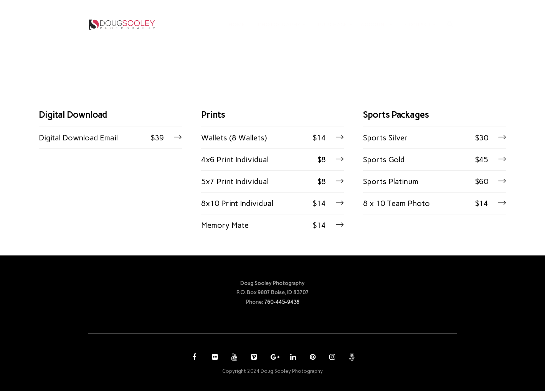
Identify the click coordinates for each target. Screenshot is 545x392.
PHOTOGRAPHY (279, 24)
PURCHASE (333, 24)
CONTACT (418, 24)
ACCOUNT (374, 24)
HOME (237, 24)
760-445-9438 (282, 303)
